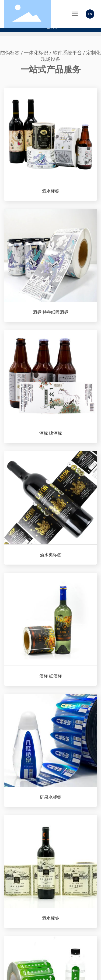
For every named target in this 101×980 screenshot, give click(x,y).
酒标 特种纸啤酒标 (51, 312)
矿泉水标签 (51, 797)
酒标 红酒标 (51, 676)
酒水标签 (51, 191)
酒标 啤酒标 (51, 433)
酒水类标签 (51, 555)
